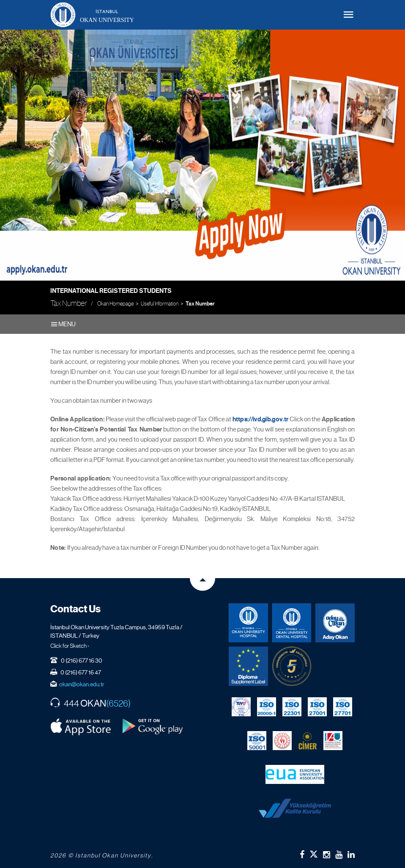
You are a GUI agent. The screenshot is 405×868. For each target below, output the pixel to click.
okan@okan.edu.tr (82, 684)
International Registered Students (111, 291)
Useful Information (160, 304)
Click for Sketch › (70, 646)
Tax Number (200, 304)
